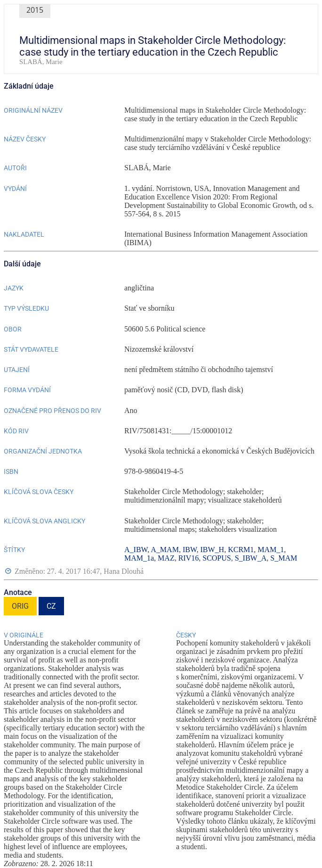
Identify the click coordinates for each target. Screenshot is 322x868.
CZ (51, 606)
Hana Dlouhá (124, 571)
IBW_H (213, 550)
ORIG (20, 606)
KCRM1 (241, 550)
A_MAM (165, 550)
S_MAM (284, 558)
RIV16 (189, 558)
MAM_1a (139, 558)
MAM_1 (271, 550)
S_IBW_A (251, 558)
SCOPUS (217, 558)
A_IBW (136, 550)
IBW (190, 550)
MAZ (166, 558)
